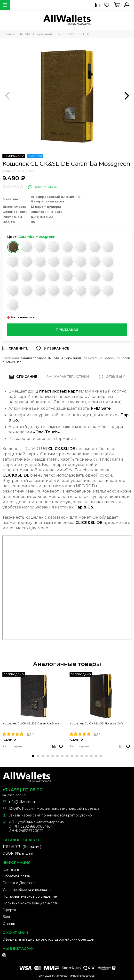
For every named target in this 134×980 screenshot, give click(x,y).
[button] (33, 756)
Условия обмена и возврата (27, 890)
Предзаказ (67, 330)
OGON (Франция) (18, 853)
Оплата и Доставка (19, 883)
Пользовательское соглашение (30, 896)
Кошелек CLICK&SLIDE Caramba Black (31, 723)
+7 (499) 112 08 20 (22, 790)
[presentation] (7, 96)
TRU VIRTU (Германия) (64, 358)
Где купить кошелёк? (98, 358)
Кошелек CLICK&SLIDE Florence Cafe (96, 723)
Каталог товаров (33, 358)
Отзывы (9, 923)
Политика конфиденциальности (30, 903)
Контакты (11, 869)
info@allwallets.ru (23, 802)
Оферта (9, 910)
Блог (7, 917)
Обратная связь (16, 876)
